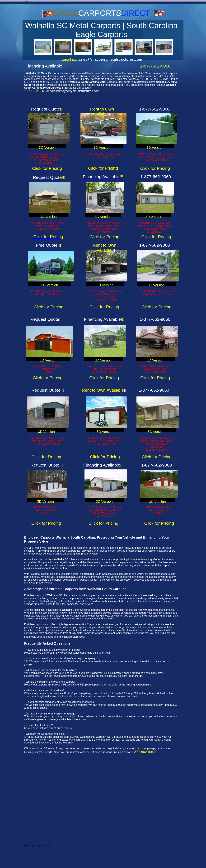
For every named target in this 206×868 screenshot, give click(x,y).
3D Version (47, 148)
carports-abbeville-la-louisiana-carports (51, 7)
